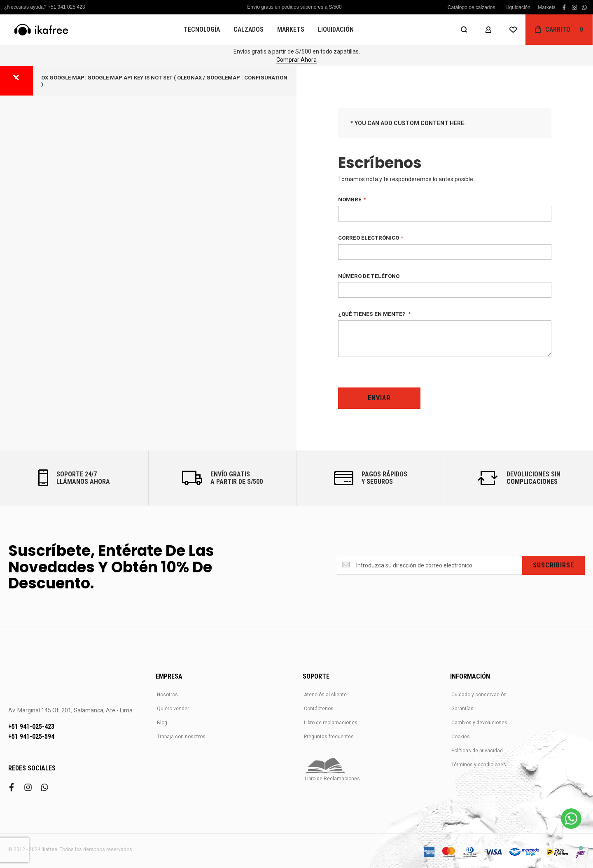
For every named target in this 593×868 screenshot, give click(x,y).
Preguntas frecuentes (329, 737)
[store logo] (41, 30)
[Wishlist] (513, 30)
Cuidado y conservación (479, 695)
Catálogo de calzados (471, 7)
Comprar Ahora (296, 60)
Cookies (461, 737)
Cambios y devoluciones (479, 723)
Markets (547, 7)
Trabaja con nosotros (181, 737)
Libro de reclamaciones (331, 723)
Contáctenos (319, 709)
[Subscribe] (553, 565)
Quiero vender (173, 709)
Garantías (462, 709)
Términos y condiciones (479, 765)
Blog (162, 723)
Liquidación (518, 7)
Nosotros (167, 695)
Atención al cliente (325, 695)
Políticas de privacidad (477, 751)
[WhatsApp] (571, 819)
